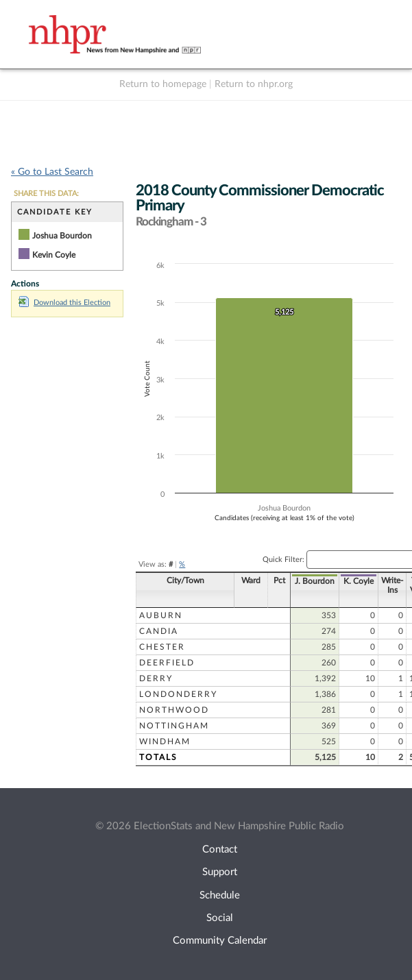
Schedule (220, 895)
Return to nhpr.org (254, 84)
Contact (220, 849)
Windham (165, 742)
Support (220, 872)
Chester (162, 647)
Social (220, 918)
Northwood (174, 710)
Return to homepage (163, 84)
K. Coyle (326, 581)
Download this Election (64, 303)
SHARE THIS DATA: (46, 194)
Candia (159, 631)
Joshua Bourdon (62, 236)
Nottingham (174, 726)
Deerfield (167, 663)
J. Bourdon (282, 581)
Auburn (161, 615)
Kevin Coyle (54, 255)
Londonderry (178, 694)
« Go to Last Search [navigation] (52, 172)
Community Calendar (220, 941)
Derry (156, 678)
